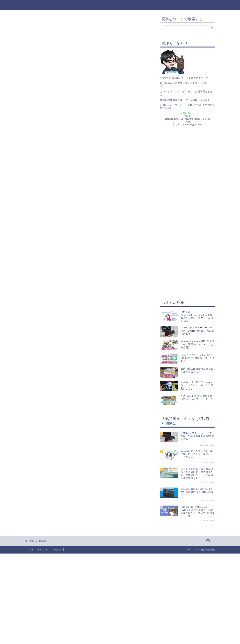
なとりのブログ (120, 4)
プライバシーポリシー (38, 550)
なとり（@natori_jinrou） (187, 124)
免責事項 (57, 550)
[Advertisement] (185, 184)
